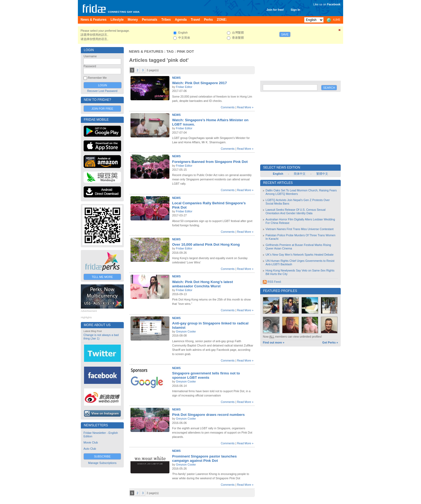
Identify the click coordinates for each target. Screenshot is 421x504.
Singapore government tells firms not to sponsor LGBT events (206, 375)
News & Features (146, 51)
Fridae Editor (184, 87)
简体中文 (300, 174)
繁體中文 (322, 174)
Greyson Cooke (186, 331)
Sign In (295, 10)
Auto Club (90, 449)
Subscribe (102, 456)
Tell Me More (102, 277)
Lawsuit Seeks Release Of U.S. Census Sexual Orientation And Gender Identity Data (295, 211)
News (176, 78)
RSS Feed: (272, 282)
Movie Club (91, 442)
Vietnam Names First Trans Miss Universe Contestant (300, 229)
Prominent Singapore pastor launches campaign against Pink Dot (204, 458)
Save (285, 34)
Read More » (245, 107)
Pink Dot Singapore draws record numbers (208, 415)
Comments (228, 107)
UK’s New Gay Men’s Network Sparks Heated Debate (300, 255)
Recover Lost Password (102, 91)
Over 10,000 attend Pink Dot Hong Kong (206, 244)
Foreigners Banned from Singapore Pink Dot (210, 162)
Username (90, 56)
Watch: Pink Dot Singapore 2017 (199, 83)
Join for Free (102, 109)
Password (90, 66)
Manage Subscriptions (102, 463)
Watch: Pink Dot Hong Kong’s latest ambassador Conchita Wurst (202, 284)
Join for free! (275, 10)
